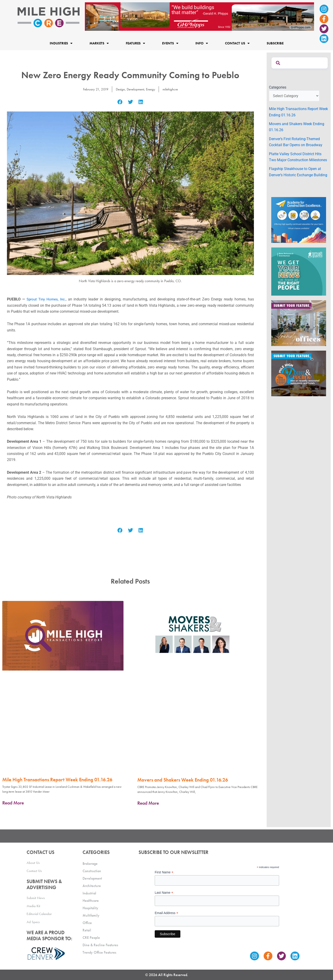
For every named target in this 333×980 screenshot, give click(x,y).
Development (135, 89)
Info (202, 43)
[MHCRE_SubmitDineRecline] (299, 373)
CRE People (91, 938)
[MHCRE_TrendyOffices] (299, 323)
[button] (120, 102)
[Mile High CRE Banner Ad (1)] (199, 16)
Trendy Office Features (99, 952)
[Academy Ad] (299, 220)
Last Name (164, 893)
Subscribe (275, 43)
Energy (151, 89)
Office (87, 923)
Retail (87, 930)
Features (135, 43)
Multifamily (91, 915)
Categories (278, 87)
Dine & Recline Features (100, 945)
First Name (164, 872)
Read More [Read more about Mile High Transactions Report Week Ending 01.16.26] (13, 803)
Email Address (166, 913)
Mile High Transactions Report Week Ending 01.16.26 (57, 780)
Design (119, 89)
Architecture (92, 886)
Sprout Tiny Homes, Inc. (47, 299)
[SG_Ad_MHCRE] (299, 271)
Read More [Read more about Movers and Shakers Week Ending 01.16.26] (148, 803)
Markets (99, 43)
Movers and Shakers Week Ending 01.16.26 (183, 780)
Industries (61, 43)
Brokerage (90, 864)
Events (170, 43)
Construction (92, 871)
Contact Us (237, 43)
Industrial (89, 893)
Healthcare (91, 901)
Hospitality (90, 908)
